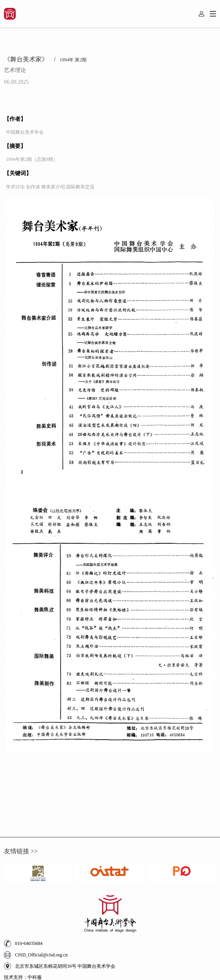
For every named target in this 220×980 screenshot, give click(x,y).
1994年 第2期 (73, 60)
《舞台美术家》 (30, 59)
